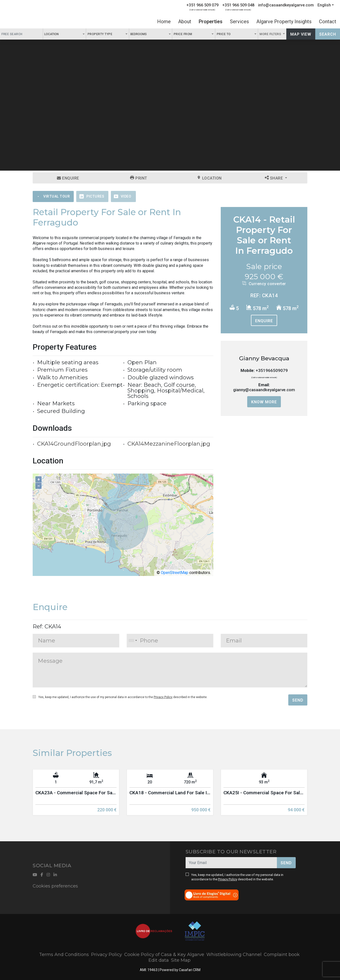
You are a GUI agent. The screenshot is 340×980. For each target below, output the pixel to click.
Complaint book (282, 955)
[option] (76, 796)
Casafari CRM (190, 970)
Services (239, 22)
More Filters (271, 34)
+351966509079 (272, 370)
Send (298, 700)
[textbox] (61, 34)
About (185, 22)
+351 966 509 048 (238, 5)
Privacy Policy (163, 697)
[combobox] (64, 34)
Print (139, 178)
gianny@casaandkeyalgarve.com (264, 390)
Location (209, 178)
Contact (328, 22)
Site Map (181, 960)
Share (274, 178)
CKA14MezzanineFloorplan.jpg (169, 444)
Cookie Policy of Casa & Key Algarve (164, 955)
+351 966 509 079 (202, 5)
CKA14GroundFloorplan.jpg (74, 444)
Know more (264, 402)
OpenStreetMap (175, 573)
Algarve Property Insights (284, 22)
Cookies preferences (55, 886)
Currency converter (264, 284)
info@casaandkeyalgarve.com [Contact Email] (286, 5)
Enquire (68, 178)
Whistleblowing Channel (234, 955)
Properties (211, 22)
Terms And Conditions (64, 955)
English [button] (324, 5)
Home (164, 22)
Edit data (159, 960)
